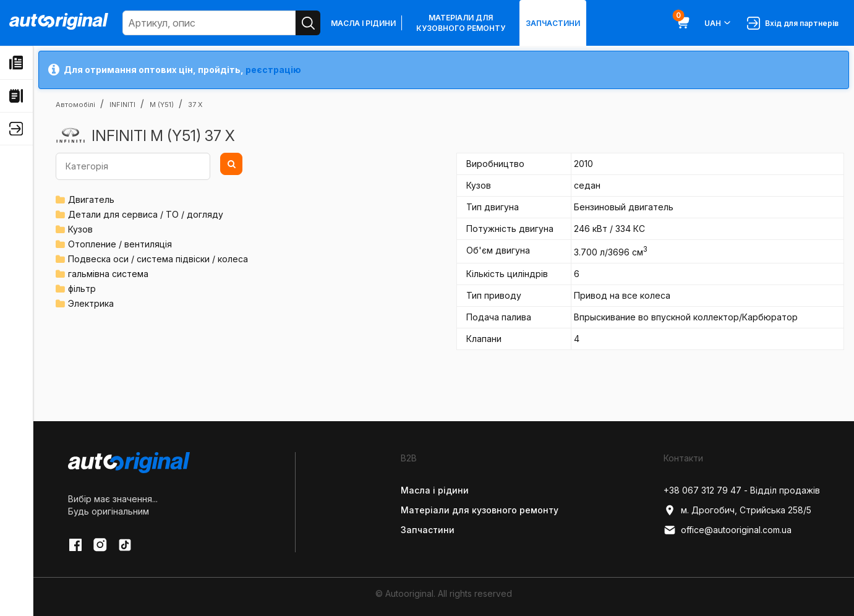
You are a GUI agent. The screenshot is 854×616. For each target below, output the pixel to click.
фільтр (82, 289)
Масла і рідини (363, 23)
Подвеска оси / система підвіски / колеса (158, 259)
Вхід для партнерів (793, 23)
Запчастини (553, 23)
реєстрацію (273, 70)
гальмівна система (108, 274)
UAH (718, 23)
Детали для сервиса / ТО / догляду (146, 214)
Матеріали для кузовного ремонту (461, 23)
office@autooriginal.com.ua (728, 530)
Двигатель (91, 199)
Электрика (91, 303)
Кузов (80, 229)
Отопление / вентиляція (120, 244)
